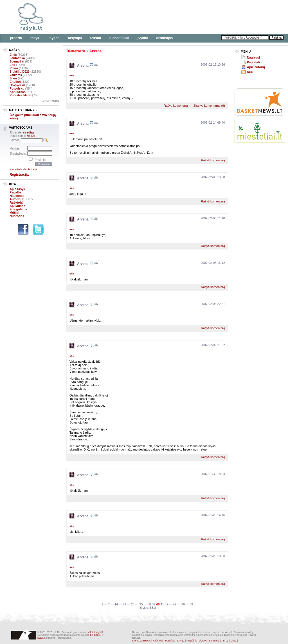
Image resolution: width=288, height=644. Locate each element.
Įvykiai (143, 38)
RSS (250, 72)
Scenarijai (17, 61)
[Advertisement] (173, 17)
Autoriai (15, 199)
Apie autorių (256, 67)
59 (191, 604)
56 (183, 604)
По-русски (17, 85)
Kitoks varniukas (141, 641)
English (15, 82)
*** (72, 76)
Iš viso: (50, 101)
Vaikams (16, 75)
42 (166, 604)
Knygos (53, 38)
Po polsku (17, 88)
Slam (13, 78)
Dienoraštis (76, 51)
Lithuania (214, 641)
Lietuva (203, 641)
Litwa (234, 641)
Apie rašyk (17, 189)
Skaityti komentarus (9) (209, 106)
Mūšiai (14, 213)
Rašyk (35, 38)
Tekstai (96, 38)
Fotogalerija (18, 209)
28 (133, 604)
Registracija (19, 175)
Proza (14, 68)
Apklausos (17, 206)
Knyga (181, 641)
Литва (225, 641)
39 (154, 604)
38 (149, 604)
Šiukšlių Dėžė (20, 72)
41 (162, 604)
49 (175, 604)
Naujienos (17, 196)
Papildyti (253, 62)
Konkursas (18, 92)
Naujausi (253, 57)
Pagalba (15, 192)
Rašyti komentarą (176, 106)
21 (125, 604)
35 (141, 604)
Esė (12, 65)
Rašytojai (75, 38)
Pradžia (16, 38)
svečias (29, 132)
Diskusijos (165, 38)
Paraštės (170, 641)
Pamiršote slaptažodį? (23, 169)
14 (116, 604)
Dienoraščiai (119, 38)
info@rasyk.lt (95, 632)
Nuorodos (17, 216)
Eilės (13, 55)
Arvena (95, 51)
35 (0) (31, 136)
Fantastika (17, 58)
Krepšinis (192, 641)
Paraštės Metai (20, 95)
